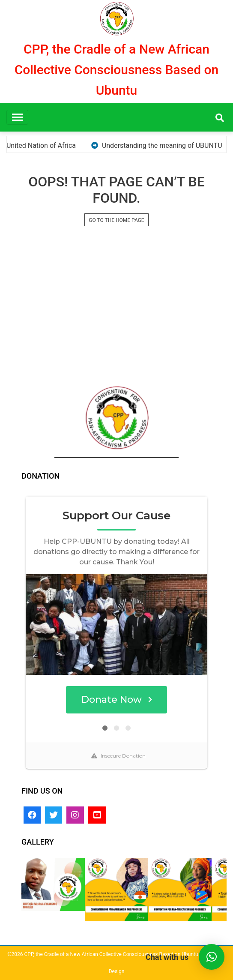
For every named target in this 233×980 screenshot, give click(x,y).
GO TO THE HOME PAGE (116, 220)
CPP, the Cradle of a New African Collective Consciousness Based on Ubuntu (116, 70)
